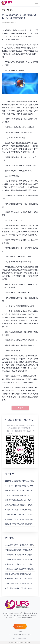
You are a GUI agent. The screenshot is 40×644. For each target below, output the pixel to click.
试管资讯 (9, 10)
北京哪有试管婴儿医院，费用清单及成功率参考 (22, 559)
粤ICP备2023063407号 (19, 639)
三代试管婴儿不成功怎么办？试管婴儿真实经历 (22, 555)
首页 (3, 10)
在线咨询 (20, 408)
